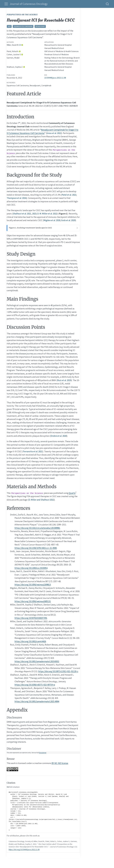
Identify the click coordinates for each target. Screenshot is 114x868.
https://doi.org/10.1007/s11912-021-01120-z (58, 671)
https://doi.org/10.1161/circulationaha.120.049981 (37, 528)
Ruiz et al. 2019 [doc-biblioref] (64, 380)
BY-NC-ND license (60, 763)
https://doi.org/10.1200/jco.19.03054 (31, 568)
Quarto (72, 493)
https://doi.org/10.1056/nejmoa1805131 (33, 601)
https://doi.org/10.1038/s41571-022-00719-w (35, 685)
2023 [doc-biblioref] (34, 214)
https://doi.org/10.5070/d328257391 (31, 618)
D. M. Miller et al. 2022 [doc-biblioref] (47, 214)
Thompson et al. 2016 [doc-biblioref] (16, 198)
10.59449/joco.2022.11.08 (55, 78)
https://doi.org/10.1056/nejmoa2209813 (33, 585)
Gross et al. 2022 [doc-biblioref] (54, 133)
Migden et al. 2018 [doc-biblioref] (52, 220)
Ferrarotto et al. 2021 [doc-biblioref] (33, 451)
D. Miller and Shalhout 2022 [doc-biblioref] (41, 500)
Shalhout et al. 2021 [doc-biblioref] (22, 214)
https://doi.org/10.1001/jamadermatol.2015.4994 (37, 701)
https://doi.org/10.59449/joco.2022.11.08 (24, 849)
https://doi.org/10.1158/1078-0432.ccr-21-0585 (36, 548)
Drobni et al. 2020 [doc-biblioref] (59, 436)
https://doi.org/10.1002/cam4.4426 (30, 641)
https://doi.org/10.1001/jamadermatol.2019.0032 (37, 661)
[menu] (6, 4)
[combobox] (107, 4)
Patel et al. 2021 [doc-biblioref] (69, 195)
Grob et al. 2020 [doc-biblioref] (68, 220)
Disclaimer (43, 753)
